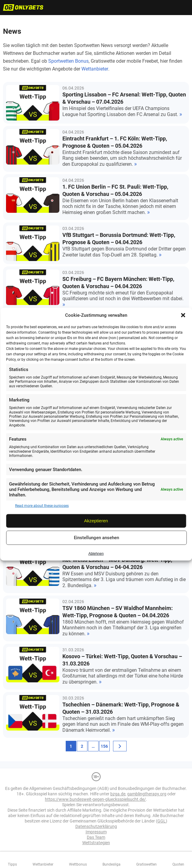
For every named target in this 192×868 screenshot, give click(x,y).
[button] (183, 315)
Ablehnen (96, 554)
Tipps (12, 864)
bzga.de (118, 794)
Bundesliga (112, 864)
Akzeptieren (96, 521)
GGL (162, 821)
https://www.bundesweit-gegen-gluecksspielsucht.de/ (95, 799)
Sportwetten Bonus (68, 61)
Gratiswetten (146, 864)
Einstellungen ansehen (96, 538)
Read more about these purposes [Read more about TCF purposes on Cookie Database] (42, 506)
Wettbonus (78, 864)
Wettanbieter (95, 69)
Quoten (178, 864)
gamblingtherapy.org (147, 794)
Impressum (96, 832)
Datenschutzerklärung (96, 826)
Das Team (96, 837)
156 (104, 746)
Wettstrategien (96, 843)
